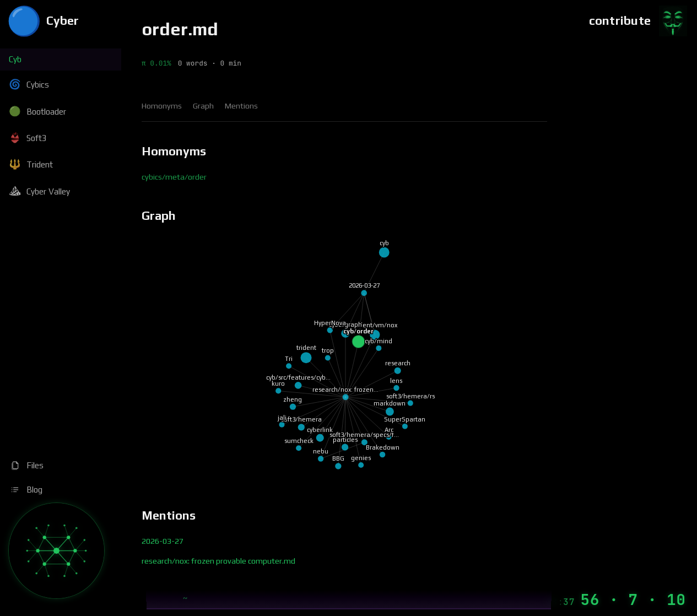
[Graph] (56, 551)
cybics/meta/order (174, 177)
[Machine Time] (616, 600)
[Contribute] (639, 21)
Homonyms (162, 106)
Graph (203, 106)
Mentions (241, 106)
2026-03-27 (163, 541)
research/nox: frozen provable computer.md (218, 561)
